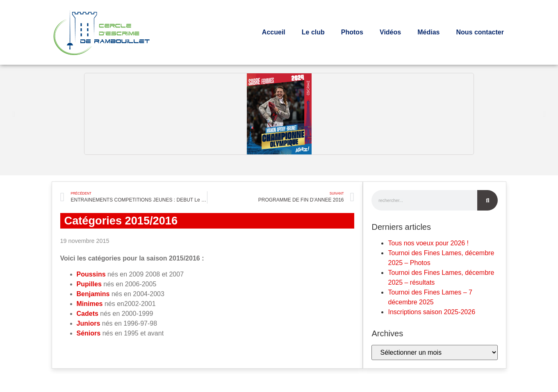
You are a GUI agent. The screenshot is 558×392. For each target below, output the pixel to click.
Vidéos (390, 32)
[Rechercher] (487, 200)
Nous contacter (480, 32)
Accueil (274, 32)
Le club (313, 32)
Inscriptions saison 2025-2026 (432, 312)
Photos (352, 32)
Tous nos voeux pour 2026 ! (428, 243)
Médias (428, 32)
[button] (14, 114)
